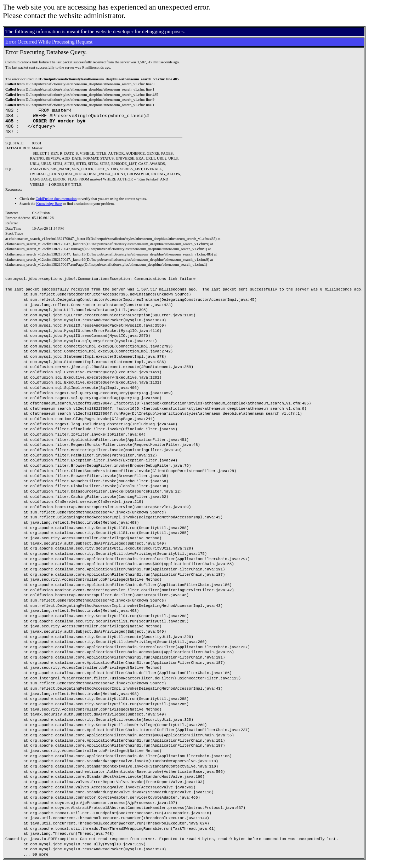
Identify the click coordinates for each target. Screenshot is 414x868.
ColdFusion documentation (56, 204)
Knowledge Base (49, 209)
